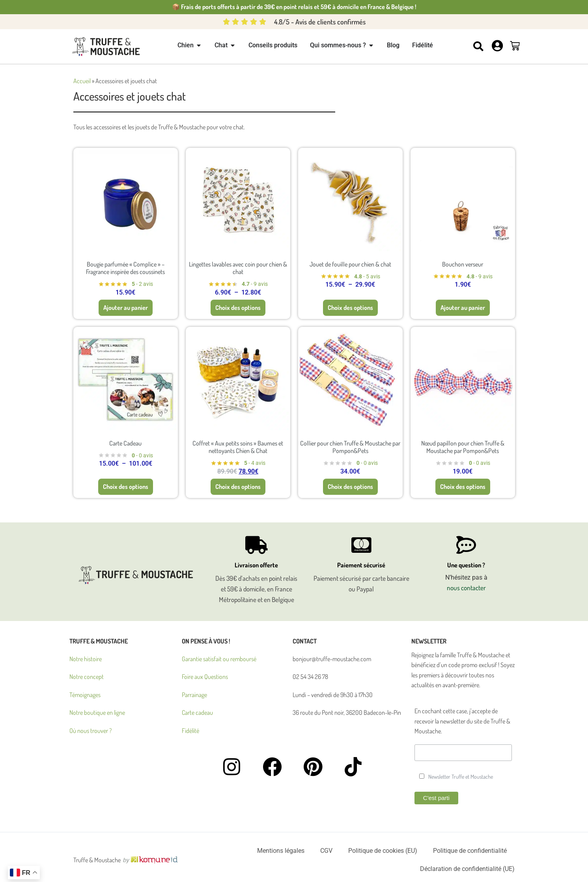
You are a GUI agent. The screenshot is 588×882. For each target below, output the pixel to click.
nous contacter (466, 588)
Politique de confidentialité (470, 851)
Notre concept (87, 677)
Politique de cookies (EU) (383, 851)
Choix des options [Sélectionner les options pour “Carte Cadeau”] (126, 488)
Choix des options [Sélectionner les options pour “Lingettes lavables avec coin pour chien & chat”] (238, 309)
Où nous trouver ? (91, 731)
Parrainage (194, 695)
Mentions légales (281, 851)
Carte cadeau (197, 712)
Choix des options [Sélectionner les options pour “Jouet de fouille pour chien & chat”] (350, 309)
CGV (326, 851)
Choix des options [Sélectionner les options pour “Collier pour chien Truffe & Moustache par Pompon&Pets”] (350, 488)
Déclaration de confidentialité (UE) (467, 869)
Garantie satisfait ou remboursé (219, 659)
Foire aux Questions (205, 677)
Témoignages (85, 695)
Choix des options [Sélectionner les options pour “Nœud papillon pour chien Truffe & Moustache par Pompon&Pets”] (463, 488)
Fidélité (190, 731)
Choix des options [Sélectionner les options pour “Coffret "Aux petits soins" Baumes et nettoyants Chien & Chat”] (238, 488)
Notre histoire (86, 659)
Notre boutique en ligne (97, 712)
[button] (478, 47)
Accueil (82, 81)
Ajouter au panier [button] (126, 309)
